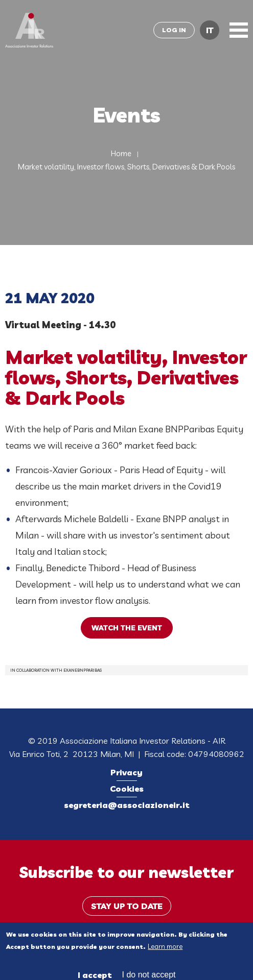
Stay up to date (127, 906)
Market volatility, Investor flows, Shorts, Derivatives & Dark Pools (126, 167)
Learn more (165, 951)
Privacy (126, 772)
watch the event (127, 628)
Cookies (127, 789)
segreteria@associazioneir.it (127, 805)
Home (121, 153)
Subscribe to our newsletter (126, 872)
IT (210, 30)
